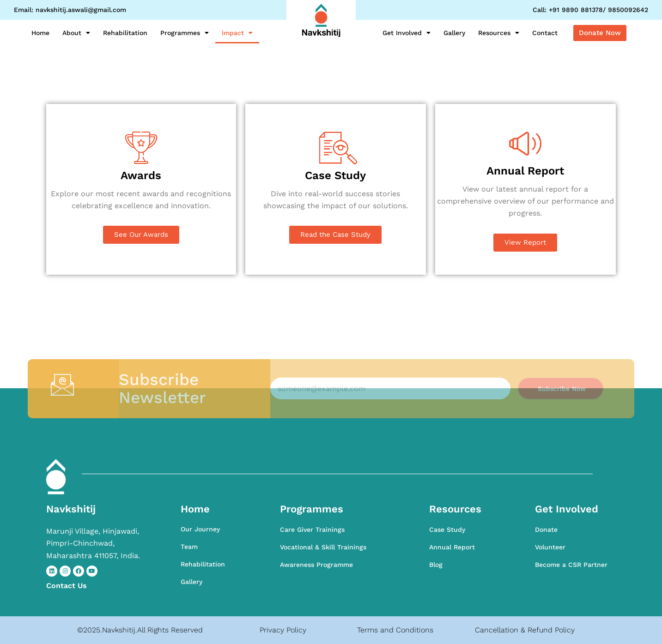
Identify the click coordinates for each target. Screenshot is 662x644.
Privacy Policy (283, 630)
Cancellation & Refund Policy (525, 630)
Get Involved (407, 33)
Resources (499, 33)
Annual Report (452, 547)
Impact (237, 33)
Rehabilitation (125, 33)
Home (40, 33)
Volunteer (550, 547)
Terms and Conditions (395, 630)
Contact (545, 33)
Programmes (185, 33)
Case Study (447, 530)
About (76, 33)
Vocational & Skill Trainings (323, 547)
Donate (546, 530)
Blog (436, 565)
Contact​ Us (67, 586)
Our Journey (200, 529)
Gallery (454, 33)
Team (189, 547)
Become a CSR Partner (571, 565)
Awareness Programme (316, 565)
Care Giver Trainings (312, 530)
